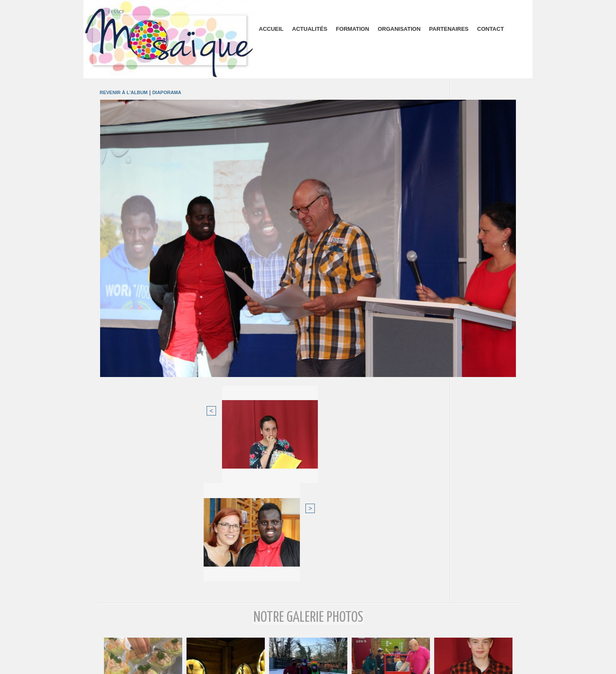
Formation (352, 29)
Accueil (271, 29)
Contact (490, 29)
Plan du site (308, 665)
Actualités (310, 29)
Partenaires (449, 29)
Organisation (399, 29)
